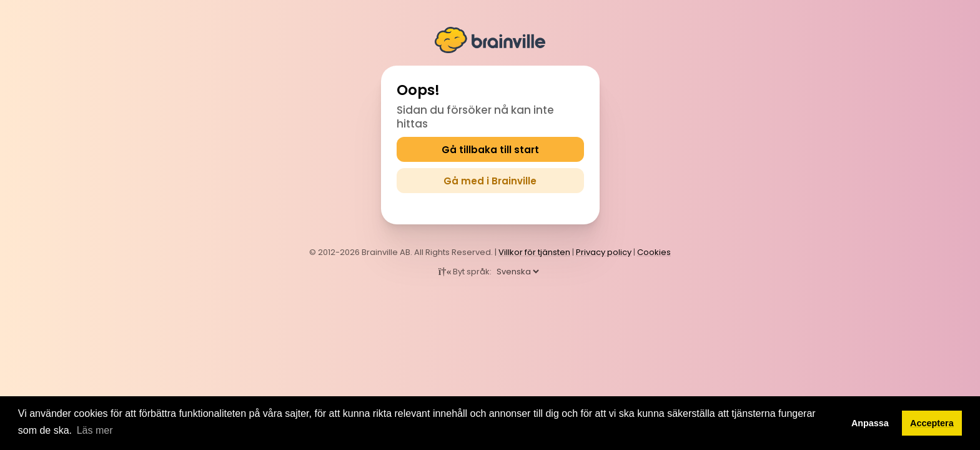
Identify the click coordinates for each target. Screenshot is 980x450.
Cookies (654, 252)
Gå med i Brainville (490, 181)
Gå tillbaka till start (490, 150)
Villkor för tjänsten (534, 252)
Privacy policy (604, 252)
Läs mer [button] (95, 430)
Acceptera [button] (932, 423)
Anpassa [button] (870, 423)
